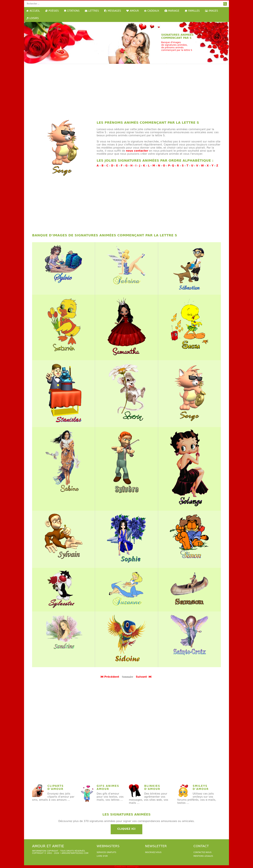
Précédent (110, 677)
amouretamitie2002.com (75, 853)
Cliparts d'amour (56, 787)
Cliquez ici (126, 829)
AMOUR (133, 11)
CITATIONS (72, 11)
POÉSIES (52, 11)
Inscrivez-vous (153, 852)
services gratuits (106, 852)
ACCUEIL (33, 11)
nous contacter (137, 151)
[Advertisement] (126, 90)
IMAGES (212, 11)
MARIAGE (172, 11)
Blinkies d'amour (152, 787)
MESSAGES (113, 11)
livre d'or (102, 856)
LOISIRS (33, 18)
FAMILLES (192, 11)
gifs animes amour (108, 787)
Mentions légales (203, 856)
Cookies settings (126, 866)
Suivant (144, 677)
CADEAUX (152, 11)
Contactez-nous (202, 852)
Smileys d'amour (201, 787)
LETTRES (92, 11)
